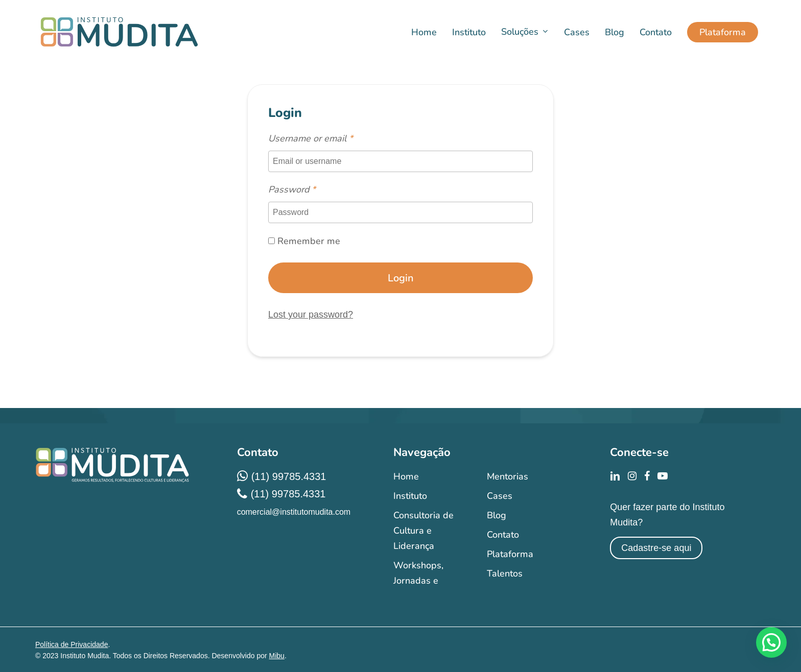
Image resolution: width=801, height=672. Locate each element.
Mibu (277, 656)
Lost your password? (311, 315)
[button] (771, 642)
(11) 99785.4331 (289, 476)
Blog (497, 515)
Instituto (410, 496)
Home (406, 476)
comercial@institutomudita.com (294, 512)
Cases (500, 496)
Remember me (304, 241)
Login (401, 278)
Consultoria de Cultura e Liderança (423, 531)
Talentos (505, 573)
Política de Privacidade (72, 644)
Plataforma (510, 554)
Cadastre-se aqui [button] (656, 548)
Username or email (311, 138)
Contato (503, 535)
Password (292, 189)
